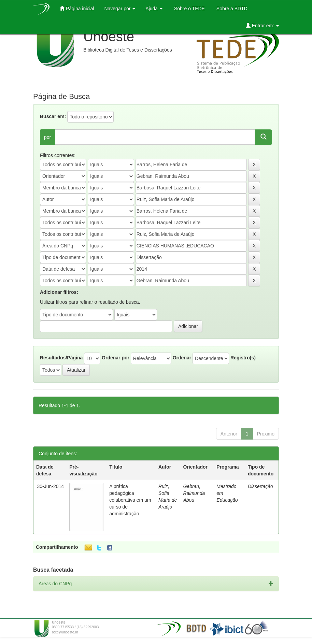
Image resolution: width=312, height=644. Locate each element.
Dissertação (260, 486)
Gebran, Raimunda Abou (194, 493)
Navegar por (120, 9)
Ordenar (182, 358)
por (47, 137)
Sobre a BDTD (231, 9)
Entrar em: (262, 25)
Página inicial (77, 8)
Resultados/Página (61, 358)
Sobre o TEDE (189, 9)
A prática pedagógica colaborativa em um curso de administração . (130, 500)
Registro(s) (243, 358)
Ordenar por (116, 358)
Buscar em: (53, 116)
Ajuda (154, 9)
